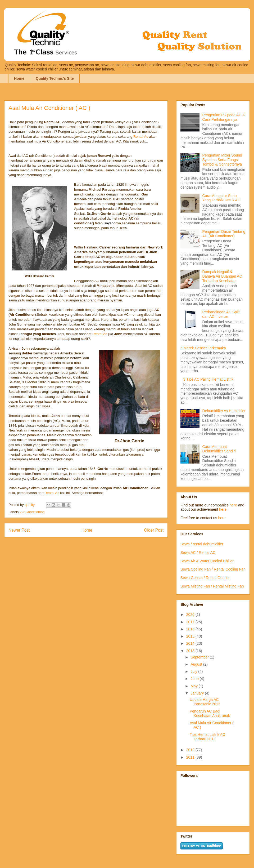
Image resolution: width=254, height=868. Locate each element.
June (195, 679)
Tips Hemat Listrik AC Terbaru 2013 (207, 737)
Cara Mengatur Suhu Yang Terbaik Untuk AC (221, 198)
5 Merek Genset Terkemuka (203, 348)
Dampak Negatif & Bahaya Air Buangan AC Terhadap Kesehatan (222, 276)
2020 (191, 615)
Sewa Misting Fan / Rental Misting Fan (212, 586)
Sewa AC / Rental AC (198, 553)
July (194, 671)
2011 (191, 757)
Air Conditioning (33, 512)
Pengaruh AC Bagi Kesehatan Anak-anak (210, 713)
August (197, 664)
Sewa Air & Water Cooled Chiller (207, 561)
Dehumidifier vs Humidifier (224, 411)
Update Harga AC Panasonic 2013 (205, 702)
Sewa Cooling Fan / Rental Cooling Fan (213, 569)
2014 (191, 643)
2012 (191, 750)
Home (19, 78)
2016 (191, 629)
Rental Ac (141, 137)
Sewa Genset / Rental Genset (205, 578)
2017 (191, 622)
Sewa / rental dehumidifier (202, 544)
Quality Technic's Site (55, 78)
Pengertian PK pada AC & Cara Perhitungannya (224, 117)
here (233, 505)
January (198, 693)
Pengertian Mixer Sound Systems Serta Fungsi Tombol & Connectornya (222, 160)
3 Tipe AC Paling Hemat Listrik (208, 379)
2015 (191, 636)
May (194, 686)
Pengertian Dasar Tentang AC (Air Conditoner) (224, 234)
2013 (191, 651)
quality (30, 505)
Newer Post (19, 530)
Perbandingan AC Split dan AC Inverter (221, 314)
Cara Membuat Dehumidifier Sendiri (219, 449)
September (200, 657)
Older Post (154, 530)
